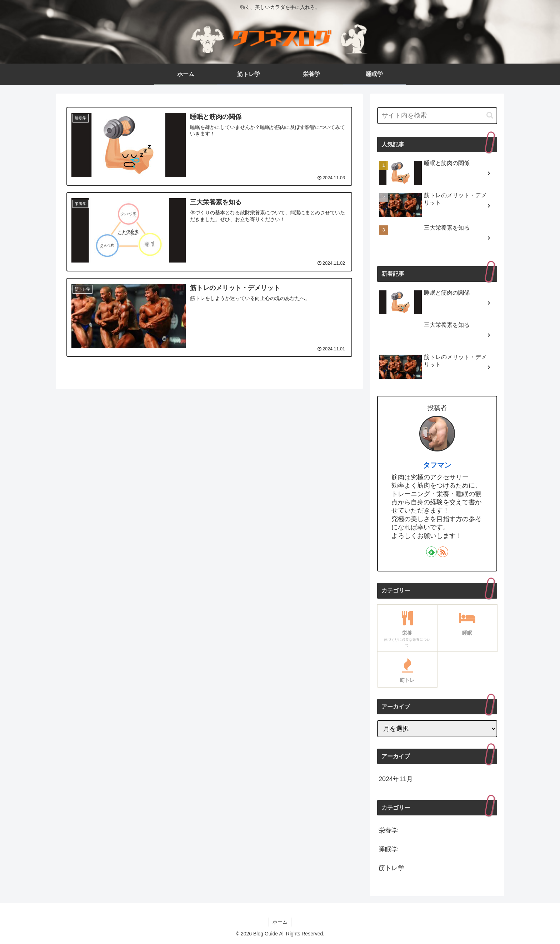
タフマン (437, 465)
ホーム (280, 922)
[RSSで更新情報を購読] (443, 552)
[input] (437, 116)
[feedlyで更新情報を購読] (431, 552)
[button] (490, 115)
